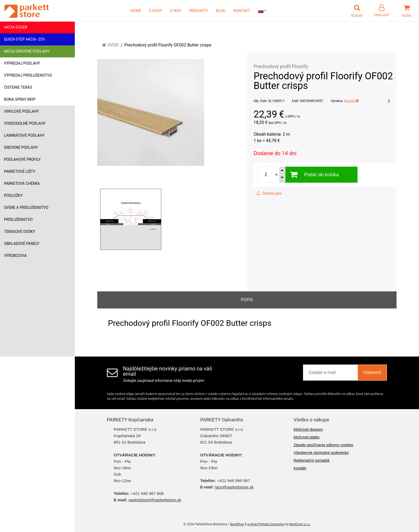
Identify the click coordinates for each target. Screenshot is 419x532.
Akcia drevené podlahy (27, 51)
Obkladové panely (22, 244)
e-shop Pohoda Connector (266, 524)
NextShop (237, 524)
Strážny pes (269, 193)
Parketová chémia (22, 183)
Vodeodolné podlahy (25, 123)
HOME (136, 11)
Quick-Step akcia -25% (25, 39)
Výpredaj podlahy (22, 63)
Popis (247, 300)
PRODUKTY (199, 11)
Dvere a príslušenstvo (26, 208)
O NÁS (176, 11)
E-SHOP (156, 11)
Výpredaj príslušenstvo (28, 75)
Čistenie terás (18, 87)
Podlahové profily (22, 159)
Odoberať (372, 372)
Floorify (351, 101)
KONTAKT (242, 11)
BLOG (221, 11)
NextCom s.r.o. (300, 524)
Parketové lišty (20, 171)
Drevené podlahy (21, 147)
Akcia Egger (16, 27)
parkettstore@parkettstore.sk (155, 500)
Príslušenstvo (18, 220)
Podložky (13, 195)
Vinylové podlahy (22, 111)
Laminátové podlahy (24, 135)
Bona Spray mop (20, 99)
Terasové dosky (20, 232)
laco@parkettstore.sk (234, 487)
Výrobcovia (15, 256)
